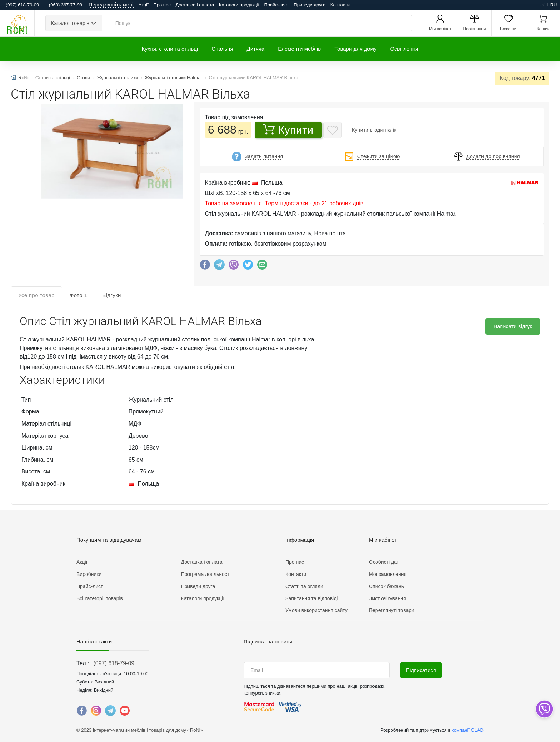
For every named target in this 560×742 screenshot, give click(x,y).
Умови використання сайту (316, 610)
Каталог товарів (70, 23)
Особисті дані (385, 562)
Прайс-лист (277, 5)
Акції (144, 5)
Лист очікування (387, 598)
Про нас (162, 5)
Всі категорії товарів (100, 598)
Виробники (89, 574)
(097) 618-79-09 (114, 663)
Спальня (222, 49)
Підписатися (421, 670)
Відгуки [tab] (112, 295)
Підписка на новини (268, 641)
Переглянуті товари (392, 610)
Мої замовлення (388, 574)
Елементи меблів (299, 49)
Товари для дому (355, 49)
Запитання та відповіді (311, 598)
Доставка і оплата (195, 5)
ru (554, 5)
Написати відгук (513, 326)
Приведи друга (309, 5)
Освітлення (404, 49)
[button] (111, 152)
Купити (288, 130)
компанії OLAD (468, 730)
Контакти (340, 5)
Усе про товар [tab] (36, 295)
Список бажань (386, 586)
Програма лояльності (206, 574)
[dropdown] (544, 709)
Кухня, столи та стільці (170, 49)
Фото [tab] (78, 295)
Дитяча (256, 49)
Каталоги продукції (239, 5)
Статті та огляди (304, 586)
